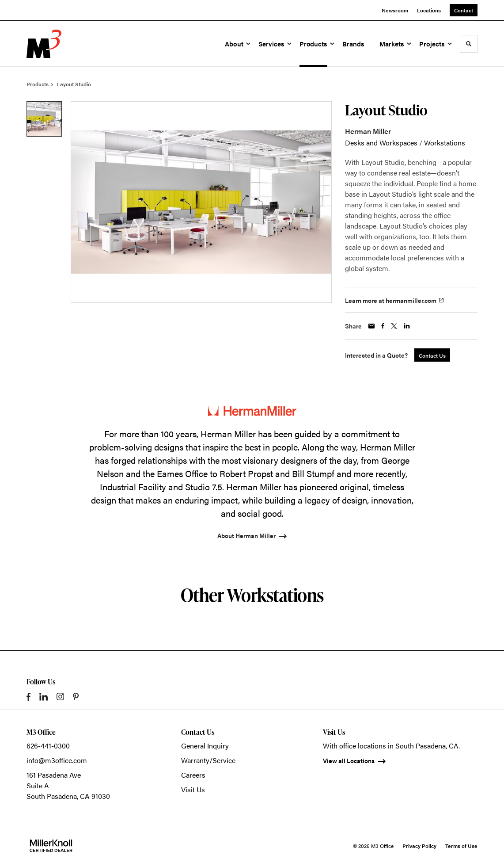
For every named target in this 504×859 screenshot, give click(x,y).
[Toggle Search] (469, 44)
